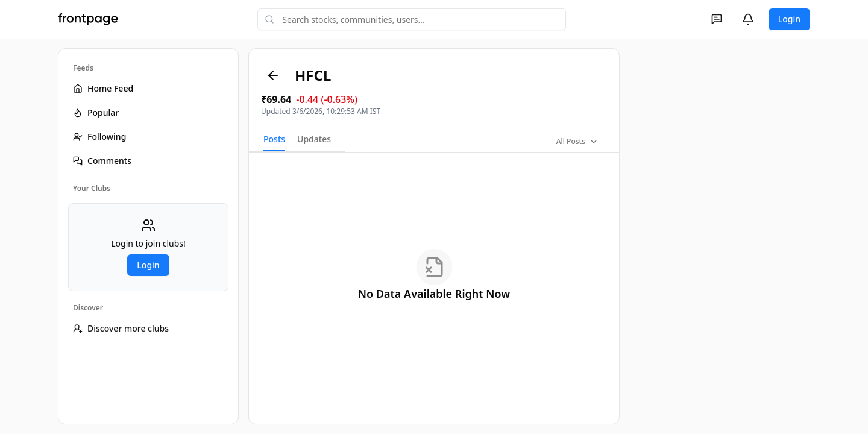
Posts (274, 139)
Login (789, 19)
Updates (314, 139)
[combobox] (412, 19)
